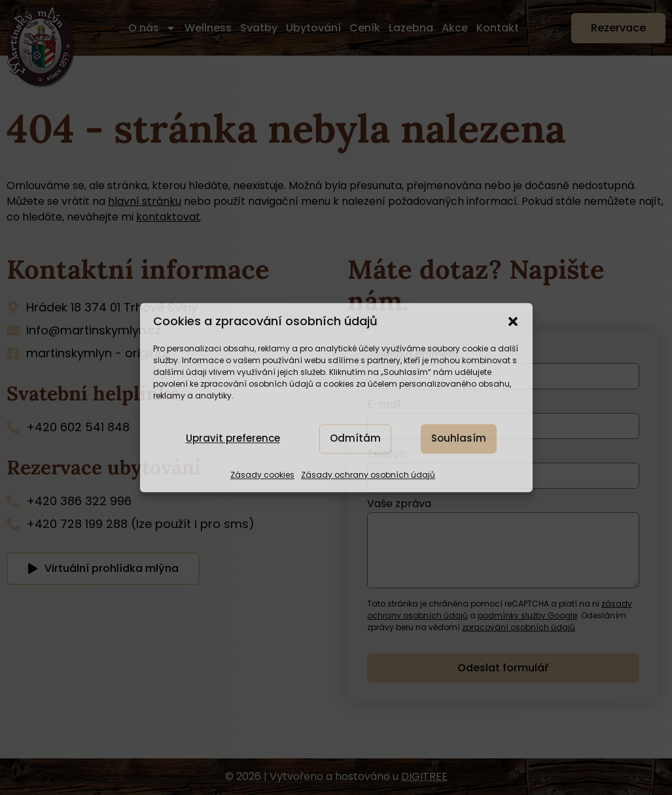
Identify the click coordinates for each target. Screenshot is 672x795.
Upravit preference (233, 439)
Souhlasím (459, 439)
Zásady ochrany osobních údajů (368, 475)
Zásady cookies (262, 475)
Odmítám (355, 439)
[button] (513, 321)
